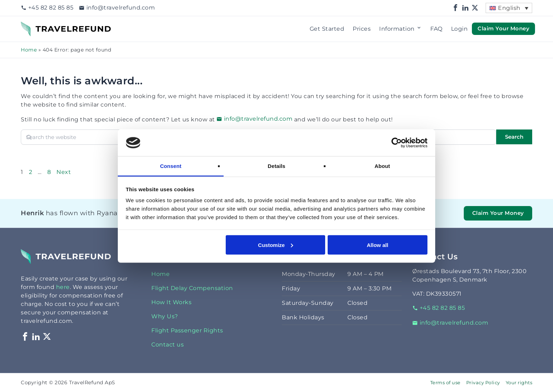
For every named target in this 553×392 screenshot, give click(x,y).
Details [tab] (276, 166)
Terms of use (445, 383)
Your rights (519, 383)
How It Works (171, 302)
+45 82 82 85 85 (47, 8)
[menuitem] (509, 8)
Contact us (168, 345)
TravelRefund (41, 26)
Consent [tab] (171, 166)
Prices (362, 29)
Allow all (378, 245)
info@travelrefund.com (117, 8)
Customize (276, 245)
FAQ (436, 29)
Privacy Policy (483, 383)
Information (400, 29)
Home (29, 50)
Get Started (327, 29)
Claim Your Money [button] (503, 29)
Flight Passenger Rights (187, 330)
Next (64, 172)
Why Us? (165, 316)
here (63, 287)
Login (460, 29)
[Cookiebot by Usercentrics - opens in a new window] (397, 143)
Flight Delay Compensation (192, 288)
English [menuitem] (509, 8)
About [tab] (382, 166)
